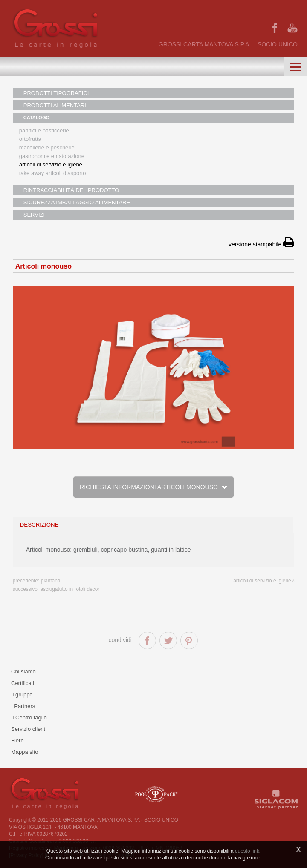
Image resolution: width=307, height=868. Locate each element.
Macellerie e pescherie (47, 148)
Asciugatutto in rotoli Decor (70, 589)
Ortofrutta (30, 139)
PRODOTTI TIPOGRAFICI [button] (56, 93)
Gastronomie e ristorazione (52, 156)
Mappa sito (25, 752)
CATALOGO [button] (36, 117)
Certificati (23, 683)
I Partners (23, 706)
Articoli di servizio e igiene (51, 165)
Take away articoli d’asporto (53, 173)
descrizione (39, 525)
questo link (247, 851)
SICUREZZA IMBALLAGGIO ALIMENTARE (77, 202)
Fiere (17, 741)
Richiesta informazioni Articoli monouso (153, 487)
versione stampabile (261, 244)
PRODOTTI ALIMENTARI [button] (55, 105)
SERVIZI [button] (34, 215)
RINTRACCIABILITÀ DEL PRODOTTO (71, 190)
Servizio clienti (29, 729)
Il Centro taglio (29, 718)
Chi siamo (23, 672)
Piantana (51, 581)
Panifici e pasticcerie (44, 130)
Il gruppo (22, 695)
